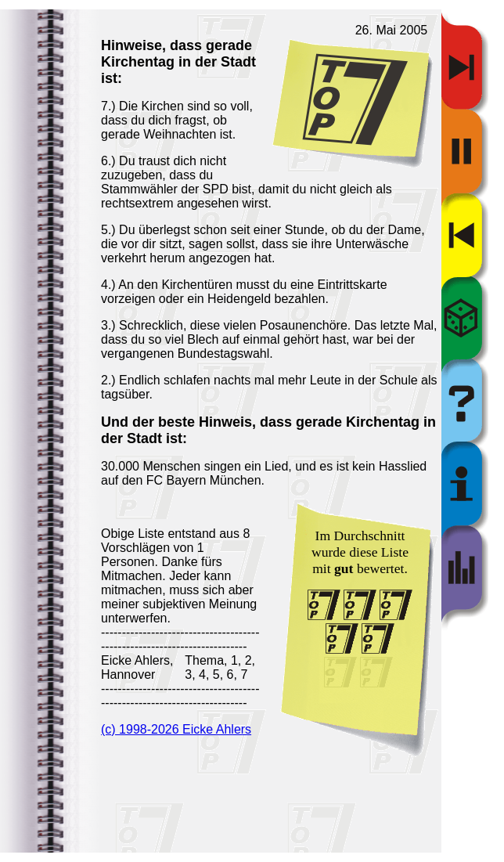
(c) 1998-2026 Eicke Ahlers (176, 729)
